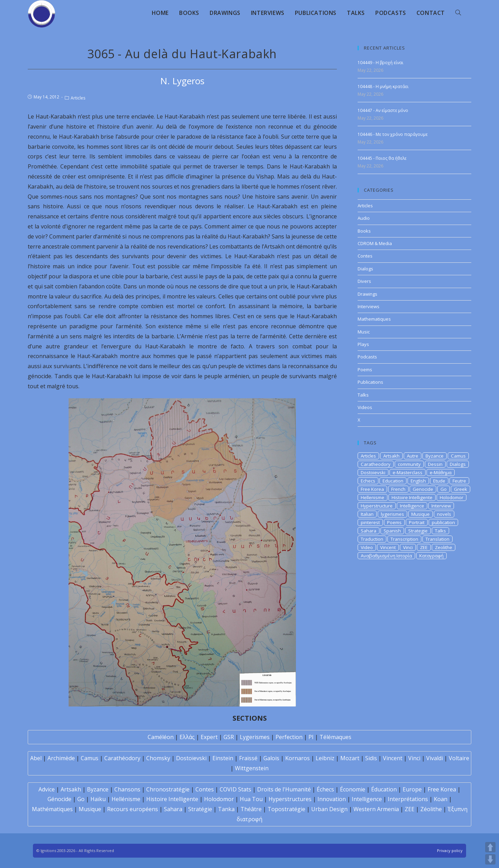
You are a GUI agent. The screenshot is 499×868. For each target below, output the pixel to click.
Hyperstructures (290, 799)
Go (444, 489)
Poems (365, 370)
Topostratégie (286, 809)
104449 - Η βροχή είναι (380, 63)
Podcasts (367, 357)
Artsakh (391, 456)
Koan (441, 799)
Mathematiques (374, 319)
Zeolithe (444, 547)
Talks (363, 395)
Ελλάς (187, 737)
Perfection (289, 737)
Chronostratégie (168, 789)
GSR (229, 737)
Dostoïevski (191, 758)
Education (393, 481)
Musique (421, 514)
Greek (461, 489)
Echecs (368, 481)
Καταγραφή (431, 556)
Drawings (367, 294)
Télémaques (335, 737)
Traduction (372, 539)
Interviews (369, 306)
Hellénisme (126, 799)
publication (443, 522)
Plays (363, 344)
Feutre (459, 481)
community (409, 464)
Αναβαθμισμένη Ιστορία (386, 556)
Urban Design (329, 809)
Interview (441, 506)
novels (444, 514)
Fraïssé (248, 758)
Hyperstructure (377, 506)
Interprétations (408, 799)
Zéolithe (431, 809)
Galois (271, 758)
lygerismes (392, 514)
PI (311, 737)
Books (364, 231)
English (418, 481)
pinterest (370, 522)
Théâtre (251, 809)
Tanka (226, 809)
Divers (364, 281)
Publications (370, 382)
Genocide (423, 489)
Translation (437, 539)
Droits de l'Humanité (284, 789)
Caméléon (161, 737)
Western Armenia (376, 809)
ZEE (424, 547)
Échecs (325, 789)
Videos (365, 407)
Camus (458, 456)
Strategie (418, 531)
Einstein (223, 758)
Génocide (59, 799)
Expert (209, 737)
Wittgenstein (252, 768)
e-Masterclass (408, 472)
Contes (365, 256)
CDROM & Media (375, 243)
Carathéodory (122, 758)
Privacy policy (450, 850)
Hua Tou (251, 799)
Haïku (98, 799)
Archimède (61, 758)
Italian (367, 514)
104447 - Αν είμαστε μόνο (383, 110)
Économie (353, 789)
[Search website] (458, 13)
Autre (413, 456)
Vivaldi (435, 758)
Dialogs (365, 269)
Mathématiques (52, 809)
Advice (47, 789)
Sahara (369, 531)
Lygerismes (255, 737)
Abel (36, 758)
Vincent (388, 547)
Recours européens (133, 809)
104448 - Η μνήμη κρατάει (383, 86)
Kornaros (297, 758)
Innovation (332, 799)
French (398, 489)
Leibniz (325, 758)
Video (367, 547)
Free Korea (372, 489)
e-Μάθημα (441, 472)
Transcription (404, 539)
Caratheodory (376, 464)
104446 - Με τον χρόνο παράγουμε (393, 134)
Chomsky (158, 758)
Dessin (435, 464)
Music (364, 332)
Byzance (435, 456)
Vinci (408, 547)
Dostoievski (373, 472)
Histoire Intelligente (412, 497)
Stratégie (200, 809)
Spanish (392, 531)
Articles (78, 98)
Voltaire (459, 758)
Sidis (371, 758)
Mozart (350, 758)
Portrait (417, 522)
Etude (439, 481)
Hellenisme (373, 497)
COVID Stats (235, 789)
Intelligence (412, 506)
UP (490, 847)
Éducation (384, 789)
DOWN (490, 859)
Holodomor (452, 497)
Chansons (127, 789)
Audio (364, 218)
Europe (412, 789)
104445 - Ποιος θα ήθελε (382, 158)
